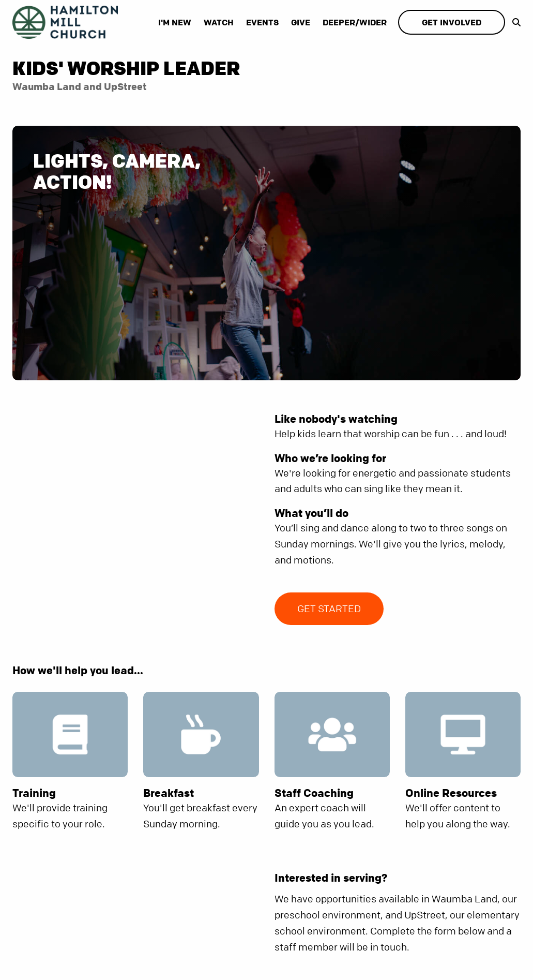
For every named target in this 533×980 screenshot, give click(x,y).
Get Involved (452, 22)
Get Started (329, 609)
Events (262, 22)
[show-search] (514, 22)
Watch (219, 22)
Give (301, 22)
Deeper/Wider (355, 22)
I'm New (175, 22)
